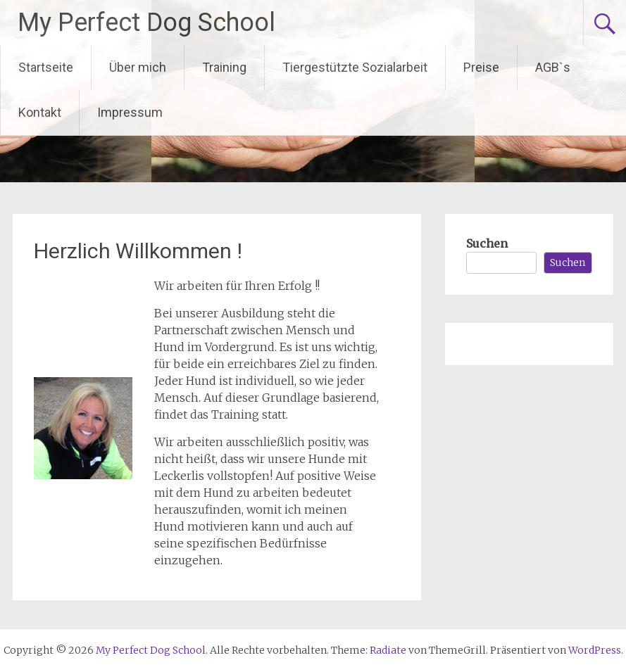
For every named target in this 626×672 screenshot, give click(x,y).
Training (224, 67)
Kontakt (40, 112)
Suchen (487, 243)
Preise (481, 67)
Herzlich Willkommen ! (138, 251)
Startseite (46, 67)
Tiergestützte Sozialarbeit (355, 67)
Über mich (138, 67)
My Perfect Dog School (146, 23)
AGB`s (553, 67)
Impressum (130, 112)
